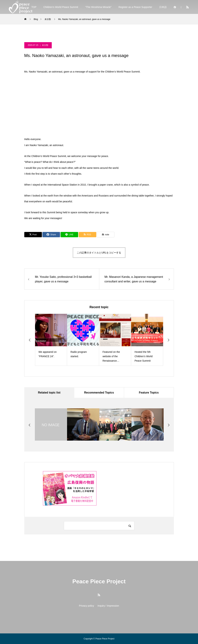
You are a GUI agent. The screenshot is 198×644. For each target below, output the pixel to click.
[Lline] (69, 235)
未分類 (45, 45)
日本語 (163, 7)
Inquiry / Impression (108, 606)
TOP (34, 7)
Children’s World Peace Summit (61, 7)
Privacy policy (87, 606)
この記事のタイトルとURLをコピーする (99, 253)
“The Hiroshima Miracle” (98, 7)
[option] (51, 340)
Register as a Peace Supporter (135, 7)
